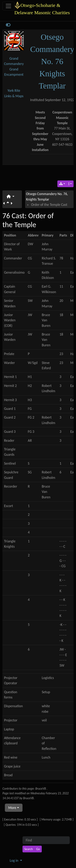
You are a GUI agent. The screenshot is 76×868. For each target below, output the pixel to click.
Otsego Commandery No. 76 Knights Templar (52, 61)
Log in (14, 860)
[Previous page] (5, 203)
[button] (11, 196)
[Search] (29, 849)
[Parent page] (9, 203)
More (12, 808)
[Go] (38, 849)
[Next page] (12, 203)
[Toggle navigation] (8, 6)
